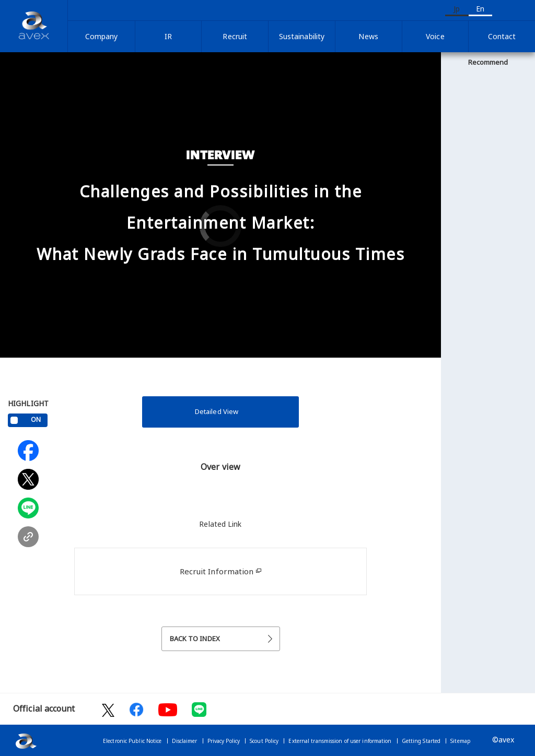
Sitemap (461, 741)
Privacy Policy (224, 741)
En (480, 9)
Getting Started (421, 741)
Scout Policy (264, 741)
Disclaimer (185, 741)
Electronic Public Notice (132, 741)
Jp (457, 9)
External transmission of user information (340, 741)
